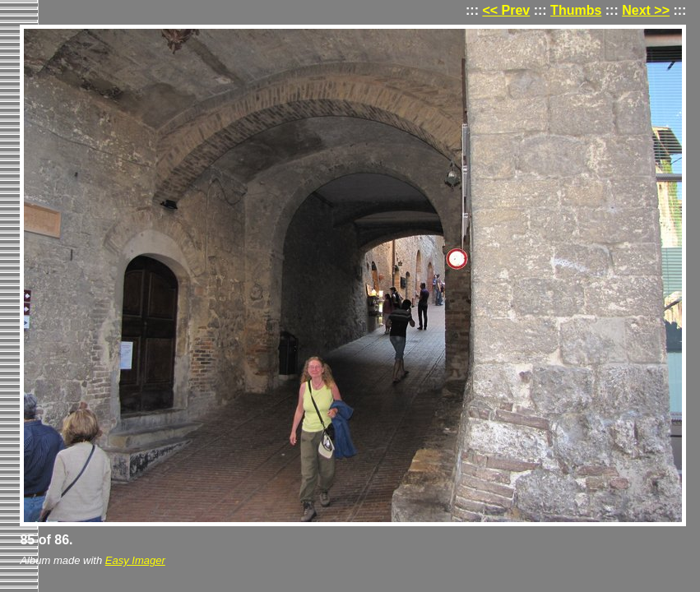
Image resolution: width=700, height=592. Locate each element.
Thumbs (576, 10)
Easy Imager (135, 560)
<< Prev (506, 10)
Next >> (646, 10)
